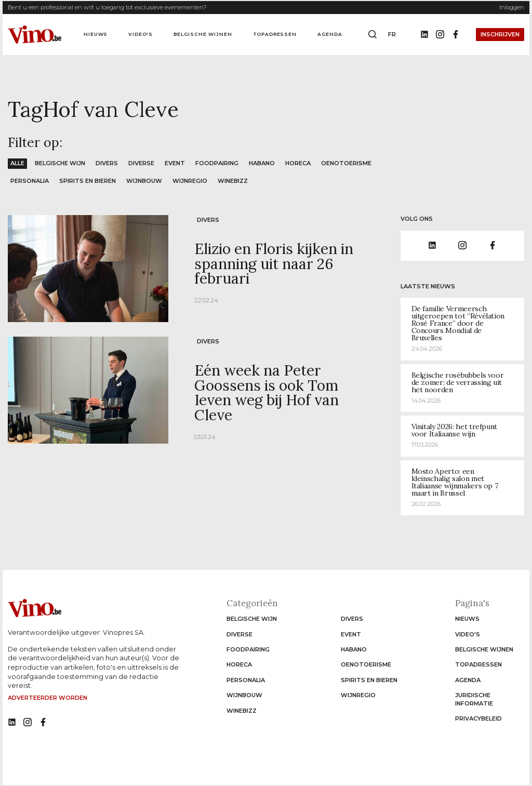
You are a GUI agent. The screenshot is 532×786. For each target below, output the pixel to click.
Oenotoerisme (346, 163)
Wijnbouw (144, 181)
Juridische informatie (474, 699)
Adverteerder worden (48, 698)
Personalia (30, 181)
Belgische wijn (60, 163)
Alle (17, 163)
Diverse (141, 163)
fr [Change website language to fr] (392, 34)
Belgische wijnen (203, 34)
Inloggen (512, 7)
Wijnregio (190, 181)
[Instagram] (440, 35)
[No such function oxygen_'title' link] (12, 723)
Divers (107, 163)
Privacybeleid (478, 718)
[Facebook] (456, 35)
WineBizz (233, 181)
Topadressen (275, 34)
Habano (262, 163)
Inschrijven (500, 34)
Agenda (330, 34)
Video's (141, 34)
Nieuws (96, 34)
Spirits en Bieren (88, 181)
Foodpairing (217, 163)
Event (175, 163)
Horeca (298, 163)
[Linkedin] (424, 35)
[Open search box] (373, 35)
